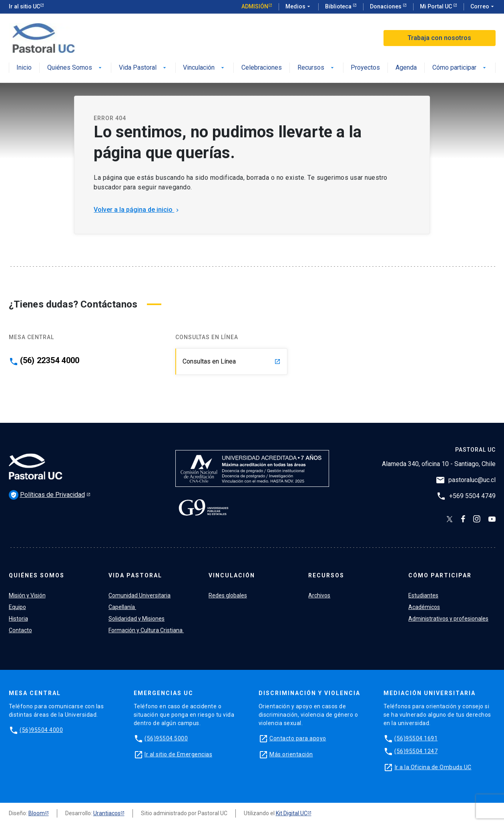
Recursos (316, 68)
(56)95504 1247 (416, 751)
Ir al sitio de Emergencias (178, 754)
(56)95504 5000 (166, 738)
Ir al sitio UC (24, 6)
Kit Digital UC (292, 813)
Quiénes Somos (75, 68)
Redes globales (228, 595)
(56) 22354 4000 (50, 360)
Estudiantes (423, 595)
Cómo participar (460, 68)
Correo (483, 7)
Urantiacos (107, 813)
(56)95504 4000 (41, 730)
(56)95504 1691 (416, 738)
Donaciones (386, 6)
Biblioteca (339, 6)
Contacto (20, 630)
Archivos (319, 595)
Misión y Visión (27, 595)
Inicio (24, 68)
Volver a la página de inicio (137, 210)
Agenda (406, 68)
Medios (299, 7)
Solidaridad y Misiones (137, 619)
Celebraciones (262, 68)
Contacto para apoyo (298, 738)
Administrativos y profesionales (448, 619)
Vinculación (204, 68)
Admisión (255, 6)
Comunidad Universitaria (140, 595)
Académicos (424, 607)
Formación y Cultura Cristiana (146, 630)
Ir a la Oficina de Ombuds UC (433, 767)
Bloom (37, 813)
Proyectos (365, 68)
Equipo (17, 607)
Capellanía (122, 607)
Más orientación (291, 754)
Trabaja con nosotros (439, 38)
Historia (18, 619)
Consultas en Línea (232, 361)
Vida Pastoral (143, 68)
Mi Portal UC (437, 6)
